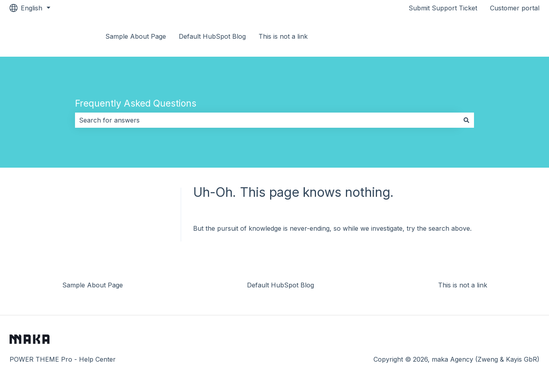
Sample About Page (136, 36)
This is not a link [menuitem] (463, 285)
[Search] (466, 120)
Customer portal (515, 8)
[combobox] (267, 120)
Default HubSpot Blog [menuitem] (280, 285)
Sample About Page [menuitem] (93, 285)
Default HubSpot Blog (212, 36)
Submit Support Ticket (443, 8)
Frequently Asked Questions (136, 103)
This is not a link (283, 36)
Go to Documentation (499, 36)
